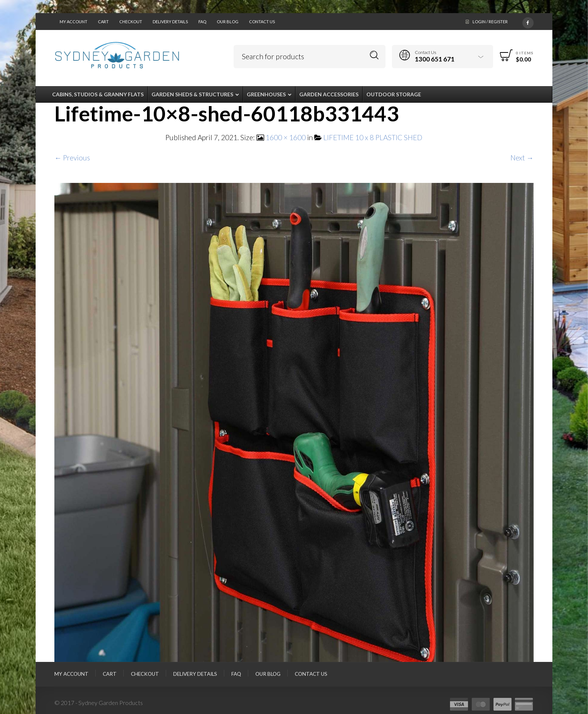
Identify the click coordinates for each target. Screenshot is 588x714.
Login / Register (490, 22)
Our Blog (228, 22)
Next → (522, 158)
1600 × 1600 (286, 137)
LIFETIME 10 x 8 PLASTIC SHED (373, 137)
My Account (73, 22)
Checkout (131, 22)
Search (374, 55)
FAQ (202, 22)
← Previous (72, 158)
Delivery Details (170, 22)
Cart (103, 22)
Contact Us (262, 22)
